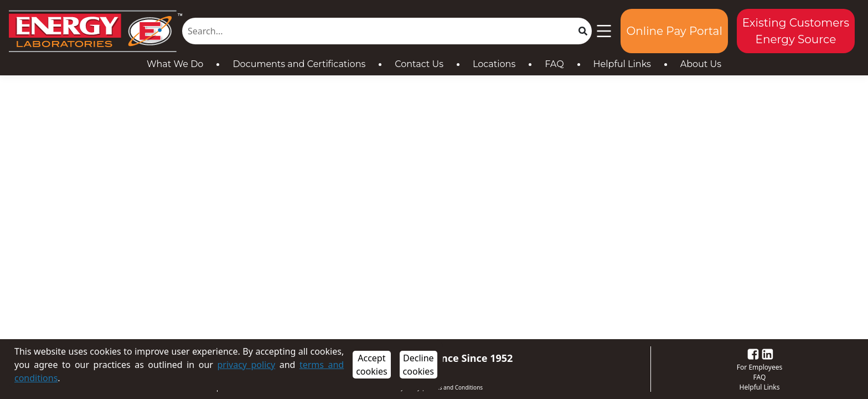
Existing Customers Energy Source (796, 31)
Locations (494, 64)
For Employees (759, 367)
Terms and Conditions (454, 387)
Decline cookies (418, 365)
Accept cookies (371, 365)
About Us (701, 64)
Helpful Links (622, 64)
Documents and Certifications (299, 64)
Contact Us (419, 64)
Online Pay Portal (674, 31)
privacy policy (246, 365)
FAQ (554, 64)
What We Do (175, 64)
